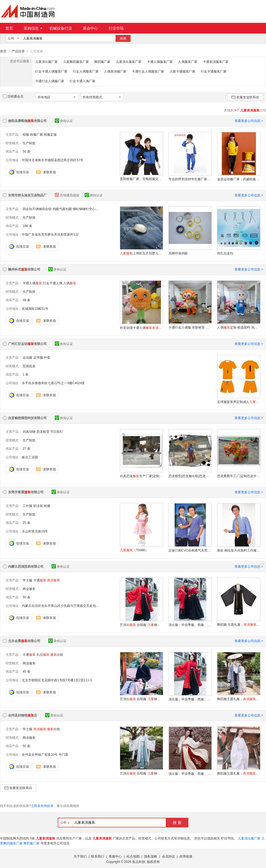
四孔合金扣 (225, 253)
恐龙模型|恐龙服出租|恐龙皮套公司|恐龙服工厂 (190, 476)
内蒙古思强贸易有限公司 (26, 566)
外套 (47, 357)
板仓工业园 (30, 457)
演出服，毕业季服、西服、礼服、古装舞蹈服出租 (190, 625)
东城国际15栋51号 (35, 308)
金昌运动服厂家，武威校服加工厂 (239, 179)
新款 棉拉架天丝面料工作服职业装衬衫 (239, 550)
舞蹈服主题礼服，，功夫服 (239, 699)
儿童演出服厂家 (46, 62)
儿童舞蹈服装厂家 (76, 62)
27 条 (26, 448)
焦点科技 (139, 862)
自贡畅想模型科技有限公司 (27, 418)
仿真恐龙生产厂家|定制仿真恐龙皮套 (141, 476)
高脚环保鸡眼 (178, 253)
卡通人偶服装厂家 (160, 62)
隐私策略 (151, 856)
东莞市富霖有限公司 (26, 492)
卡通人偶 (32, 283)
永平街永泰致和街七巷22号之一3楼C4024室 (53, 383)
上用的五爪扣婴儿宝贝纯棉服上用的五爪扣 (141, 253)
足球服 (38, 357)
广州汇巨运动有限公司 (27, 344)
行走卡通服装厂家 (214, 71)
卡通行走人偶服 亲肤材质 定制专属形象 (190, 327)
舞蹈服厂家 (102, 62)
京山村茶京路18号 (35, 531)
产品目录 (18, 51)
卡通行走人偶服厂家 (50, 81)
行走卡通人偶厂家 (82, 81)
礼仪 (43, 654)
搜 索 (177, 822)
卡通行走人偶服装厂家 (148, 71)
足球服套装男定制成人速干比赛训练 (239, 402)
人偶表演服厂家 (115, 71)
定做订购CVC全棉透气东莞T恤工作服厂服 (190, 550)
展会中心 (90, 28)
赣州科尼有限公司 (24, 269)
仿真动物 (29, 431)
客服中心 (115, 856)
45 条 (26, 671)
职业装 (38, 506)
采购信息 (33, 28)
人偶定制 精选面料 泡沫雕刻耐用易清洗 (239, 327)
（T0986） (134, 550)
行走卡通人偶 (53, 283)
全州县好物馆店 (23, 715)
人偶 (70, 283)
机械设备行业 (61, 28)
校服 (26, 134)
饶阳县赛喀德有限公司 (27, 121)
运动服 (27, 357)
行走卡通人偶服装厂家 (51, 71)
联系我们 (98, 856)
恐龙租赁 (43, 431)
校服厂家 (37, 134)
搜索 (123, 38)
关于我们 (80, 856)
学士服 (27, 580)
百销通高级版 (67, 195)
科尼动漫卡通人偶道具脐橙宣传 (141, 327)
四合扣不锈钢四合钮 (37, 209)
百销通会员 (13, 96)
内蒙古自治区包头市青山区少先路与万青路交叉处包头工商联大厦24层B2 (74, 606)
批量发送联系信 (245, 97)
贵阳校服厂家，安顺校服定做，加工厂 (141, 179)
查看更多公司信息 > (249, 121)
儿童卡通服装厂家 (182, 71)
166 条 (27, 226)
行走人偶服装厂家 (86, 71)
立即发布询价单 (42, 806)
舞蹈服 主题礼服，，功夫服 (239, 624)
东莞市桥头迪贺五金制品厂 (27, 195)
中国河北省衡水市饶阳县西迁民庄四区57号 (53, 160)
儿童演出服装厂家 (129, 62)
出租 (57, 654)
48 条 (26, 300)
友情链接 (186, 856)
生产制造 (29, 143)
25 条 (26, 523)
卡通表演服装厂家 (216, 62)
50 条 (26, 151)
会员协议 (168, 856)
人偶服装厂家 (188, 62)
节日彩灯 (57, 431)
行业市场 (116, 28)
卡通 (40, 580)
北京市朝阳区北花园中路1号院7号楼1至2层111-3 (57, 680)
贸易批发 (29, 366)
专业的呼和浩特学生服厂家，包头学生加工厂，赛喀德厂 (190, 179)
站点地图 (133, 856)
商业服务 (29, 589)
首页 (9, 28)
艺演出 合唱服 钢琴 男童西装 (141, 625)
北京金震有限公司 (24, 641)
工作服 (27, 506)
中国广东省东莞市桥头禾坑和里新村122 (50, 234)
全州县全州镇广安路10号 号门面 (45, 754)
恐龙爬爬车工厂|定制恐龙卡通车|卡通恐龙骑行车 (239, 476)
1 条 (26, 374)
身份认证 (64, 121)
